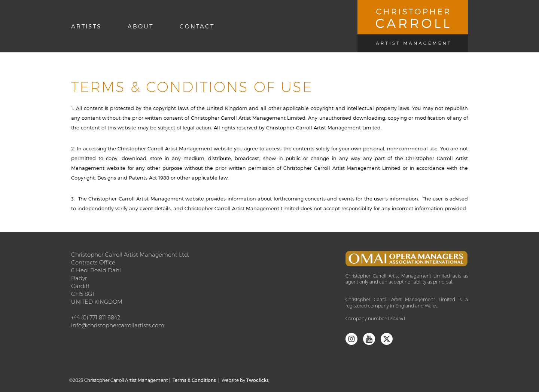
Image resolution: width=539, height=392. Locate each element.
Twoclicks (258, 380)
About (141, 26)
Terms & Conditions (194, 380)
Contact (197, 26)
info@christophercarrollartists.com (118, 325)
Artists (86, 26)
